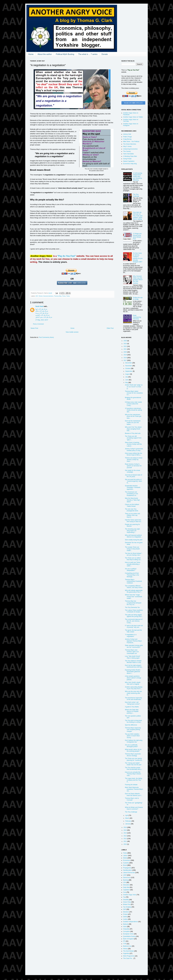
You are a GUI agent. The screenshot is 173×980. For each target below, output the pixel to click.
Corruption (127, 931)
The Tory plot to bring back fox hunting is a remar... (133, 721)
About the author (45, 54)
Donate (105, 54)
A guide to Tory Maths (132, 707)
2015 (125, 830)
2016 (125, 827)
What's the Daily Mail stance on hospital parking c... (132, 711)
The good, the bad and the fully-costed (133, 631)
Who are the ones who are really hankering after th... (133, 693)
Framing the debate (131, 785)
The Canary (127, 151)
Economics (127, 860)
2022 (125, 346)
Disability (126, 900)
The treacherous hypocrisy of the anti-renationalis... (134, 699)
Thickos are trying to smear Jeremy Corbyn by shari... (134, 460)
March (128, 818)
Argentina (126, 953)
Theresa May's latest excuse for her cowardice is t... (134, 393)
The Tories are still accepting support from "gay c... (133, 438)
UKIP (125, 875)
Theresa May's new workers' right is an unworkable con (132, 652)
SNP (125, 909)
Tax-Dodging (127, 907)
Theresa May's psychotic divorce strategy (133, 755)
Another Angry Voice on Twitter (133, 117)
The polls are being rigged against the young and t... (134, 616)
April (127, 815)
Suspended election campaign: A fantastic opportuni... (133, 487)
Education (126, 885)
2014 (125, 833)
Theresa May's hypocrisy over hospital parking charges (133, 730)
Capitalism (127, 890)
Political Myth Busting (65, 54)
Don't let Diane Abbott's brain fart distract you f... (134, 795)
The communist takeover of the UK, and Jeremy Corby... (134, 621)
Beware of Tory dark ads (133, 433)
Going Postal (127, 159)
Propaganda (127, 868)
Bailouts (126, 924)
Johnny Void (127, 134)
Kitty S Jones (127, 146)
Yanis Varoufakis (128, 154)
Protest (125, 914)
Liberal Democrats (129, 873)
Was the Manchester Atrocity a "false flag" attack (132, 500)
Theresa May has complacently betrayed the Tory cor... (133, 603)
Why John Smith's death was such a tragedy (133, 683)
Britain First (127, 904)
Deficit (125, 917)
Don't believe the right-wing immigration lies (134, 741)
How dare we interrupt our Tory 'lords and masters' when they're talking (138, 216)
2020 (125, 352)
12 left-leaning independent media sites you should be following (137, 177)
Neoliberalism (128, 870)
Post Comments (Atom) (46, 337)
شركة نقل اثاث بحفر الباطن (44, 317)
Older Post (110, 328)
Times (64, 296)
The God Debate (128, 951)
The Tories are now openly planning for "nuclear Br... (134, 759)
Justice (125, 919)
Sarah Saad (39, 306)
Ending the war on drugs (138, 298)
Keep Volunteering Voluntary (137, 317)
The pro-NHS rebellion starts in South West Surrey (132, 736)
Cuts (125, 892)
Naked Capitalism (129, 161)
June (127, 380)
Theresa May (58, 296)
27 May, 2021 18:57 (42, 320)
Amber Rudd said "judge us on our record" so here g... (134, 387)
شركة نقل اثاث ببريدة (42, 313)
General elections (48, 296)
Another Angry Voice (130, 895)
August (128, 374)
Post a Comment (38, 324)
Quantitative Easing (129, 936)
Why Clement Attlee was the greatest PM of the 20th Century (138, 280)
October (128, 368)
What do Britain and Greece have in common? (134, 808)
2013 (125, 836)
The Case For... (128, 958)
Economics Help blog (130, 164)
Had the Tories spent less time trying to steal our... (133, 521)
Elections (126, 912)
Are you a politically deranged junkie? (131, 746)
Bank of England (128, 939)
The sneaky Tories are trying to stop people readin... (132, 549)
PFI (124, 941)
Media (125, 858)
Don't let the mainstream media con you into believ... (133, 423)
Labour (125, 856)
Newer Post (34, 328)
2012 (125, 839)
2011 (125, 841)
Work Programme (129, 956)
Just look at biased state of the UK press (133, 476)
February (128, 821)
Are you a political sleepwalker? (131, 570)
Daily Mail (126, 887)
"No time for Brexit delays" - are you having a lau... (134, 554)
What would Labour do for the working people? (133, 750)
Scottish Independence (130, 922)
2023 (125, 344)
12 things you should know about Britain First (137, 236)
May (127, 383)
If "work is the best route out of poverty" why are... (134, 626)
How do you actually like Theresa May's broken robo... (133, 774)
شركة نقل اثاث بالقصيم (42, 315)
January (128, 824)
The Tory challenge (136, 195)
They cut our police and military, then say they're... (132, 515)
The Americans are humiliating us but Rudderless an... (131, 494)
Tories (68, 296)
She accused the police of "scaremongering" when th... (133, 481)
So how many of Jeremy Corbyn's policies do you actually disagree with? (138, 257)
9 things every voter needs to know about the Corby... (133, 404)
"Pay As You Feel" (66, 256)
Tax (124, 897)
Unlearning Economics (130, 149)
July (127, 377)
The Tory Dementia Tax (132, 607)
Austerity (126, 863)
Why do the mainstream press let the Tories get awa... (133, 416)
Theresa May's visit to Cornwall (132, 799)
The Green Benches (130, 144)
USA (125, 882)
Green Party (127, 902)
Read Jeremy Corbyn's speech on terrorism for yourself (133, 466)
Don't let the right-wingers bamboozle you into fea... (134, 666)
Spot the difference (131, 725)
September (129, 371)
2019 (125, 355)
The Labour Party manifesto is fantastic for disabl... (134, 611)
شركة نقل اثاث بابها (41, 309)
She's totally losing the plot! (134, 540)
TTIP (125, 944)
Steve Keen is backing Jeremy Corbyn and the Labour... (133, 444)
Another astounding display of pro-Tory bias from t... (134, 688)
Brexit (41, 296)
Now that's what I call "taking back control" (132, 703)
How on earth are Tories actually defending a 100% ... (133, 564)
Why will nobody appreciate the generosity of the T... (134, 591)
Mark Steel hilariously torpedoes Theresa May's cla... (134, 789)
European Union (128, 934)
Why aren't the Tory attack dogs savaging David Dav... (133, 429)
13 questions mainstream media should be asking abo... (133, 410)
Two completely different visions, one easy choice (134, 587)
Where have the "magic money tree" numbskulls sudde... (134, 597)
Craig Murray (127, 139)
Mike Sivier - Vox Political (131, 142)
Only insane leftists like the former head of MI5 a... (133, 454)
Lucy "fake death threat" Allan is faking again (133, 657)
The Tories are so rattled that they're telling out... (133, 559)
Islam (125, 927)
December (129, 363)
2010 (125, 844)
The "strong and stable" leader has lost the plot (133, 764)
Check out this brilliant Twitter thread (132, 505)
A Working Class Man (130, 156)
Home (31, 54)
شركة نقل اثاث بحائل (42, 311)
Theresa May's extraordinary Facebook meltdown (133, 581)
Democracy (127, 878)
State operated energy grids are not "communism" (134, 646)
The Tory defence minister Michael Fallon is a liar (133, 662)
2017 (37, 296)
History (125, 949)
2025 (125, 341)
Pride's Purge (127, 137)
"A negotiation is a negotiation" (131, 635)
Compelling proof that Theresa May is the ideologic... (132, 575)
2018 (125, 358)
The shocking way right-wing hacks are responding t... (133, 531)
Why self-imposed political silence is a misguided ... (134, 536)
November (129, 366)
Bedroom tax (127, 946)
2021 (125, 349)
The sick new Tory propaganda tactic (132, 510)
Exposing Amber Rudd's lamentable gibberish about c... (133, 672)
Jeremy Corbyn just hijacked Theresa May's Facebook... (133, 641)
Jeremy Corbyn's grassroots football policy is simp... (134, 450)
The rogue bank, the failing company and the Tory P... (133, 780)
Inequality (126, 929)
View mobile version (72, 332)
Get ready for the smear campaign (133, 471)
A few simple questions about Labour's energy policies (133, 678)
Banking (126, 880)
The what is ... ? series (88, 54)
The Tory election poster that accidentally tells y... (134, 768)
